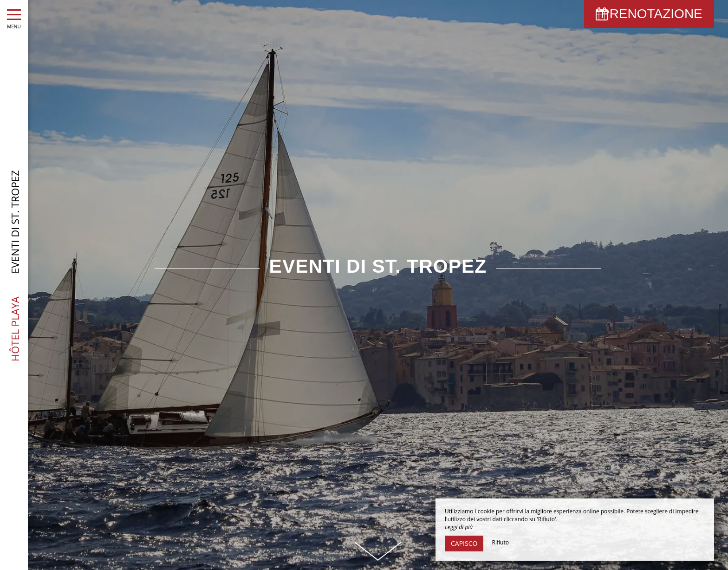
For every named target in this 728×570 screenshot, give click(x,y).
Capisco (464, 543)
